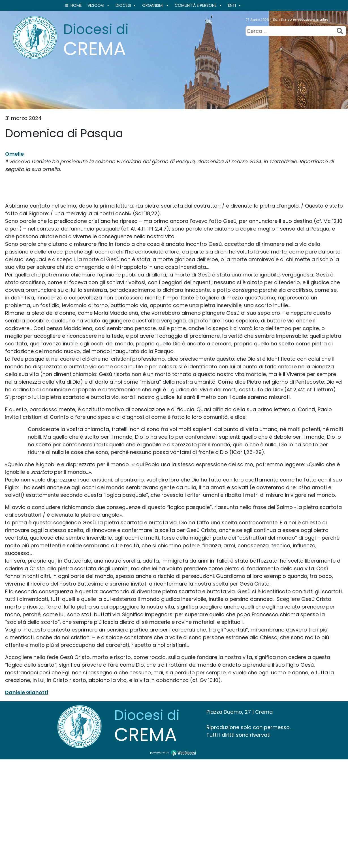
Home (76, 5)
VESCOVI (99, 5)
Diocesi (126, 5)
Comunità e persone (198, 5)
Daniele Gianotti (27, 692)
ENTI (235, 5)
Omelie (14, 154)
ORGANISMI (156, 5)
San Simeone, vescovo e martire (300, 19)
